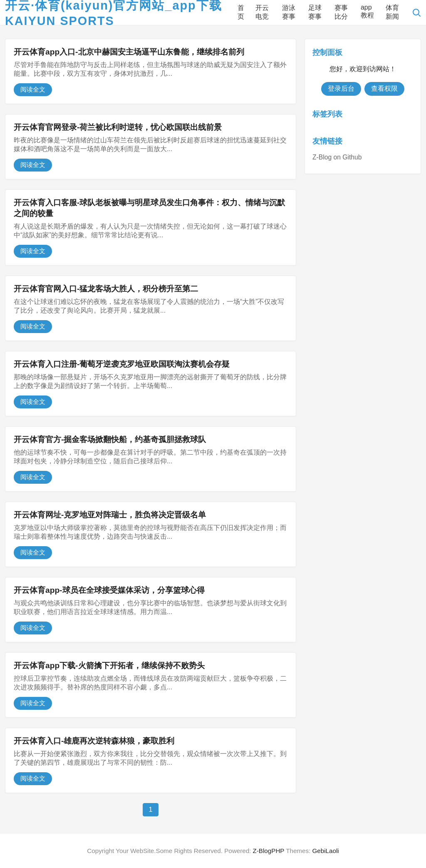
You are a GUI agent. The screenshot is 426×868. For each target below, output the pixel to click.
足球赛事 (315, 12)
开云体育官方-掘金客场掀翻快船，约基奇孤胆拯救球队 (110, 439)
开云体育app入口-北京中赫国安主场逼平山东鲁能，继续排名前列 (129, 52)
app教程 (367, 11)
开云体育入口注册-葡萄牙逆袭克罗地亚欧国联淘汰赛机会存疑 (122, 364)
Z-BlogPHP (269, 851)
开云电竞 (262, 12)
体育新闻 (392, 12)
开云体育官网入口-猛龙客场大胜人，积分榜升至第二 (106, 289)
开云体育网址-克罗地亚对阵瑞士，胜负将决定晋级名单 (110, 515)
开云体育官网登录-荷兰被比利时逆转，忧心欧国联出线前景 (118, 127)
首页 (241, 12)
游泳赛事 (289, 12)
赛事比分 (341, 12)
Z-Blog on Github (337, 157)
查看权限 (384, 88)
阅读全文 (33, 89)
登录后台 (341, 88)
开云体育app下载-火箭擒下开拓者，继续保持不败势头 (109, 665)
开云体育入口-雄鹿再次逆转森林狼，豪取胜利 (94, 741)
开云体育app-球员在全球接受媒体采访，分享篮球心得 (109, 590)
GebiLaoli (325, 851)
